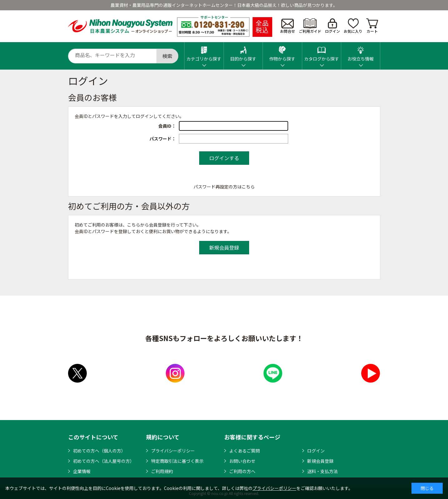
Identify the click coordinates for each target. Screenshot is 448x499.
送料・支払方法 (322, 471)
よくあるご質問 (244, 451)
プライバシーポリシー (173, 451)
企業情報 (82, 471)
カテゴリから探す (204, 52)
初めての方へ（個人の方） (99, 451)
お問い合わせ (242, 461)
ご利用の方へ (242, 471)
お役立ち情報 (361, 52)
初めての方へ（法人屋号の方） (104, 461)
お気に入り (353, 26)
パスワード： (163, 139)
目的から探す (243, 52)
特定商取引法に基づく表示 (177, 461)
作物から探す (282, 52)
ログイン (332, 26)
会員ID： (167, 126)
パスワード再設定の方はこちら (224, 187)
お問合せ (288, 26)
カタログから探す (322, 52)
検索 (167, 56)
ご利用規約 (162, 471)
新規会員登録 (320, 461)
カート (372, 26)
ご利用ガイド (310, 26)
